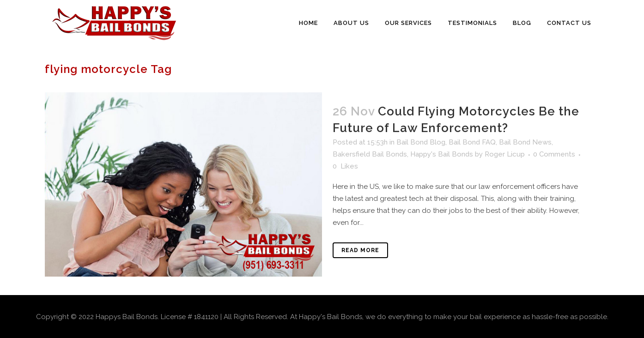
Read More (360, 250)
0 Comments (554, 154)
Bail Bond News (525, 142)
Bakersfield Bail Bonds (370, 154)
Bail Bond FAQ (472, 142)
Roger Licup (505, 154)
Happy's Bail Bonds (442, 154)
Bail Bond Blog (421, 142)
